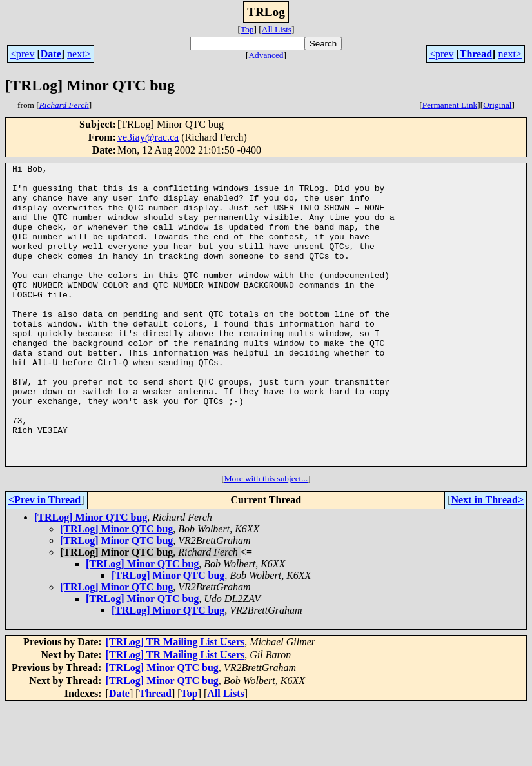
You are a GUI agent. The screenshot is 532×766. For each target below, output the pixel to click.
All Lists (277, 29)
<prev (22, 54)
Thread (476, 54)
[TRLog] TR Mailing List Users (175, 702)
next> (79, 54)
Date (51, 54)
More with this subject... (266, 539)
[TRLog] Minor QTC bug (91, 577)
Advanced (266, 55)
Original (497, 105)
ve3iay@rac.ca (148, 137)
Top (247, 29)
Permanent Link (450, 105)
